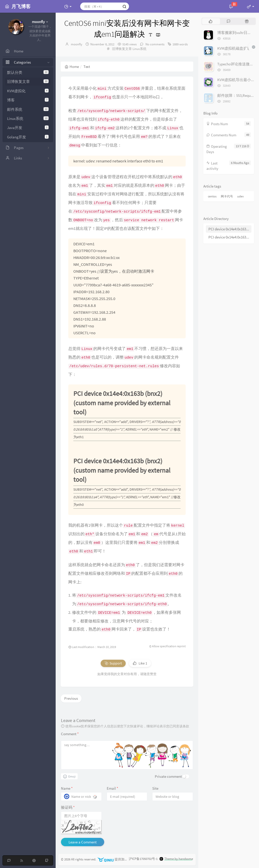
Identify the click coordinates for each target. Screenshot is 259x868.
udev (241, 196)
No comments (155, 44)
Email (112, 788)
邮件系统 (28, 109)
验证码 (68, 807)
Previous (71, 698)
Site (155, 788)
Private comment (168, 776)
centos (212, 196)
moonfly (77, 44)
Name (67, 788)
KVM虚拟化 (28, 91)
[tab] (211, 21)
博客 (28, 100)
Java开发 (28, 128)
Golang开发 (28, 137)
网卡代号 (227, 196)
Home (72, 67)
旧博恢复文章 (28, 81)
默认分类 (28, 72)
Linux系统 (28, 118)
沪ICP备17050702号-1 (143, 859)
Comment (70, 734)
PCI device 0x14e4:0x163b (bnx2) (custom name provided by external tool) (230, 229)
